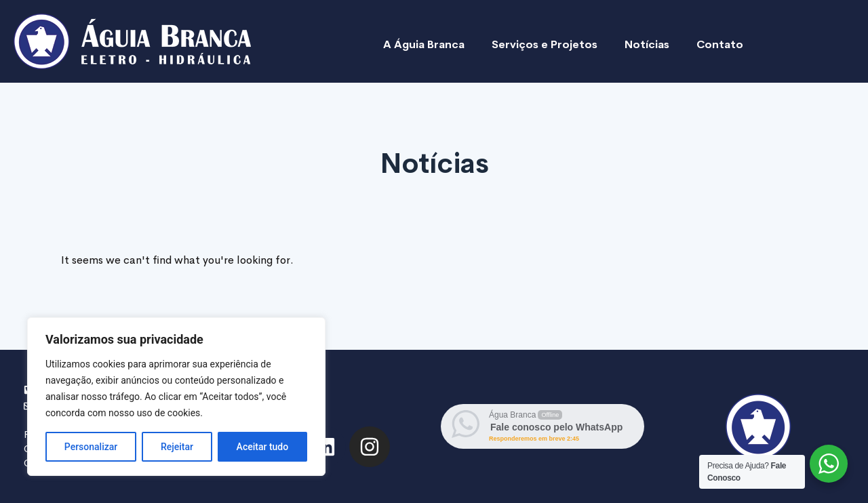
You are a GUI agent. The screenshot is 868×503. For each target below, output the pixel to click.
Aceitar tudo (263, 447)
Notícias (647, 44)
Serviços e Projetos (545, 44)
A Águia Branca (424, 44)
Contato (720, 44)
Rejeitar (177, 447)
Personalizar (91, 447)
